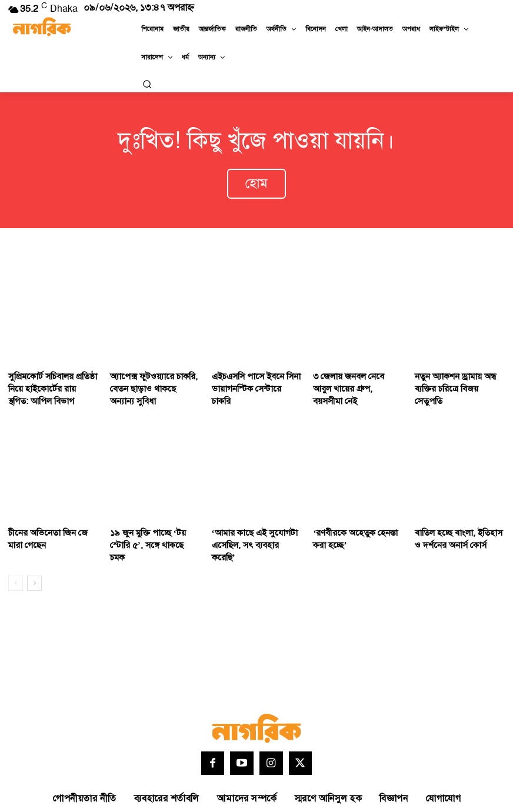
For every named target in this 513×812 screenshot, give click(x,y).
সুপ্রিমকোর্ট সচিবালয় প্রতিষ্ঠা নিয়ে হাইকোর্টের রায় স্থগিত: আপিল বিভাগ (48, 377)
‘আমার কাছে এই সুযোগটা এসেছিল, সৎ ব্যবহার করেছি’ (253, 523)
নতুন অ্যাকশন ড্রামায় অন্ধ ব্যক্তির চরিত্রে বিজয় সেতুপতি (456, 372)
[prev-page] (16, 553)
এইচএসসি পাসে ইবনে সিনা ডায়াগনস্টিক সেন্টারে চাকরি (251, 372)
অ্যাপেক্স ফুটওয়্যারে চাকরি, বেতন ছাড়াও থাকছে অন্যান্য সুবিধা (149, 377)
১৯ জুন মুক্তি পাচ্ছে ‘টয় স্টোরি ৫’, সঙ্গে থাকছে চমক (152, 523)
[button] (147, 84)
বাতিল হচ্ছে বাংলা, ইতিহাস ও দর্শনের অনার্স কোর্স (457, 523)
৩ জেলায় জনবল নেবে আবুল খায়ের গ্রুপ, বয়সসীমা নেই (353, 372)
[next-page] (34, 553)
